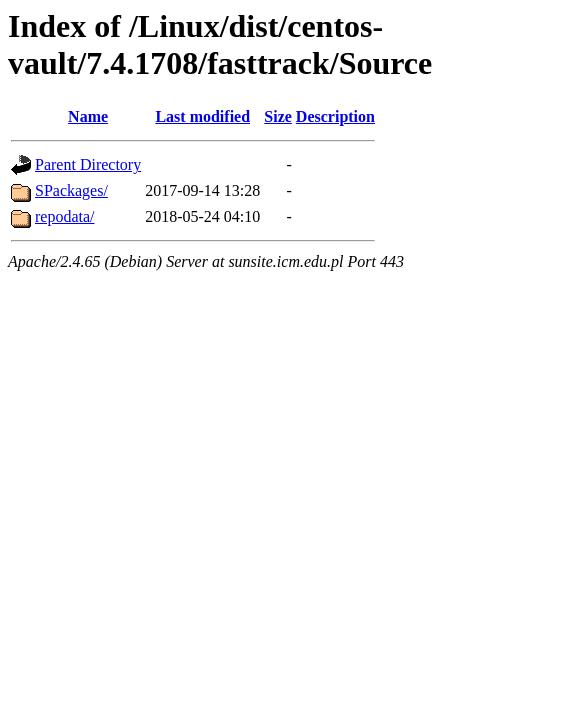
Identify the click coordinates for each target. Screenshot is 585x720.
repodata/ (65, 216)
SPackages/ (71, 190)
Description (335, 116)
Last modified (202, 116)
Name (88, 116)
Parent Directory (88, 164)
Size (278, 116)
